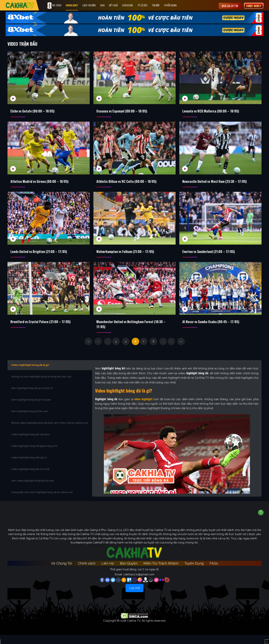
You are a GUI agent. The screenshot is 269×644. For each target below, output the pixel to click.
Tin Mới (160, 5)
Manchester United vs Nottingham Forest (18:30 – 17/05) (134, 331)
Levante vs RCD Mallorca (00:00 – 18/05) (214, 111)
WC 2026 (59, 6)
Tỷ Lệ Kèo (147, 5)
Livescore (132, 5)
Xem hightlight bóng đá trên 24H (29, 420)
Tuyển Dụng (175, 5)
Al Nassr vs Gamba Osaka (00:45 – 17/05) (214, 329)
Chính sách (87, 573)
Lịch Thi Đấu (94, 5)
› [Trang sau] (171, 351)
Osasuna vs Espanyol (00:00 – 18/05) (125, 111)
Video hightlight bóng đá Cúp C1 (29, 467)
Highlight (76, 5)
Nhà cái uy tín (230, 5)
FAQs (214, 573)
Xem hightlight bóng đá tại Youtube (31, 409)
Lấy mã (134, 597)
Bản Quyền (129, 573)
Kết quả (118, 5)
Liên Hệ (108, 573)
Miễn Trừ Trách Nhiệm (161, 573)
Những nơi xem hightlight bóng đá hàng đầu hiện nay (41, 386)
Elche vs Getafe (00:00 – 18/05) (35, 111)
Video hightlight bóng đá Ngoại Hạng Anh (34, 455)
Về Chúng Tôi (61, 573)
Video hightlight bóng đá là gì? (30, 374)
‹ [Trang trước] (98, 351)
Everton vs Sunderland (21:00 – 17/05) (212, 256)
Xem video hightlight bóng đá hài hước (33, 490)
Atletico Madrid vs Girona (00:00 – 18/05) (43, 184)
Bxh (107, 5)
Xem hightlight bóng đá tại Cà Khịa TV (32, 397)
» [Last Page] (181, 351)
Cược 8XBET (254, 5)
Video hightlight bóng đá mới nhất (30, 478)
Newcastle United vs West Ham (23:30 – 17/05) (219, 184)
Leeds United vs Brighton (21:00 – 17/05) (42, 256)
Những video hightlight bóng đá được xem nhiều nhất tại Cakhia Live (49, 432)
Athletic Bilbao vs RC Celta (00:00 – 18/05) (130, 184)
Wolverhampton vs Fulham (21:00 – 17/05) (129, 256)
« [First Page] (88, 351)
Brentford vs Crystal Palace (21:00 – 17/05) (45, 329)
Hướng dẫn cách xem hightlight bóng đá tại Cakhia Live (42, 501)
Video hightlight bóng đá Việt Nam (31, 444)
